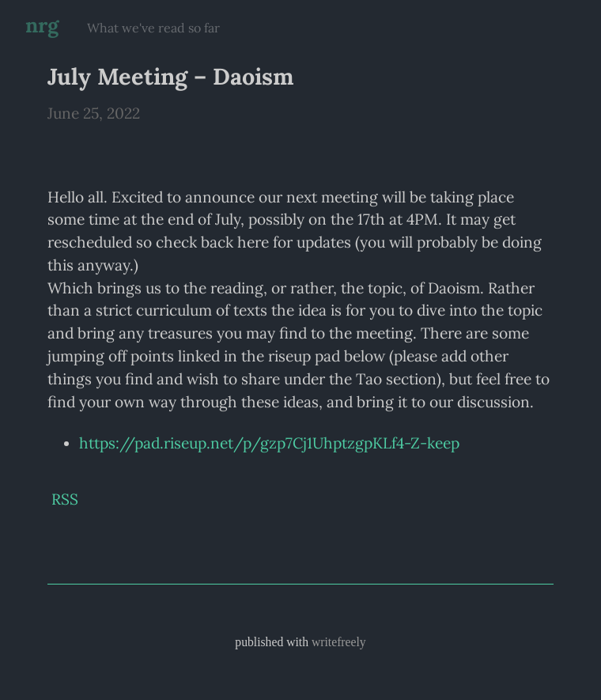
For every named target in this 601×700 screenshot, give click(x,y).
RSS (65, 499)
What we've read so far (153, 28)
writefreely (339, 642)
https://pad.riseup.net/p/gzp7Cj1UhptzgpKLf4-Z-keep (269, 443)
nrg (42, 25)
